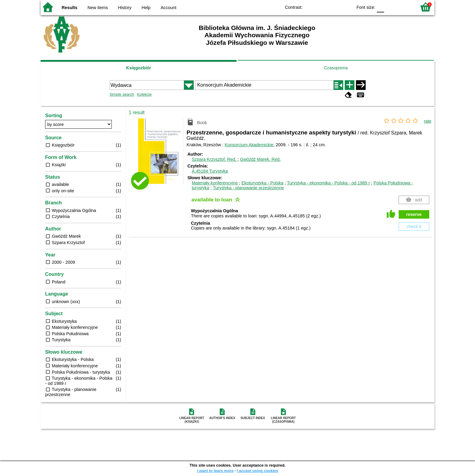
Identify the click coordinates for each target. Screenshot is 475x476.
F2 (405, 7)
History (125, 8)
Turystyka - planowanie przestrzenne (248, 188)
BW (322, 7)
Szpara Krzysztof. (215, 159)
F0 (380, 7)
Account (168, 8)
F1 (391, 7)
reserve (414, 214)
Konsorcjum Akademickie (249, 145)
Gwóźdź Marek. (260, 159)
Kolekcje (144, 94)
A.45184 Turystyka (210, 171)
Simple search (122, 94)
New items (98, 8)
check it (414, 226)
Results (70, 8)
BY (346, 7)
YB (334, 7)
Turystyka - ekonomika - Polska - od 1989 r (328, 183)
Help (146, 8)
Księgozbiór (138, 68)
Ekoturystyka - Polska (262, 183)
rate (428, 121)
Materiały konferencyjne (215, 183)
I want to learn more (215, 471)
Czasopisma (336, 68)
